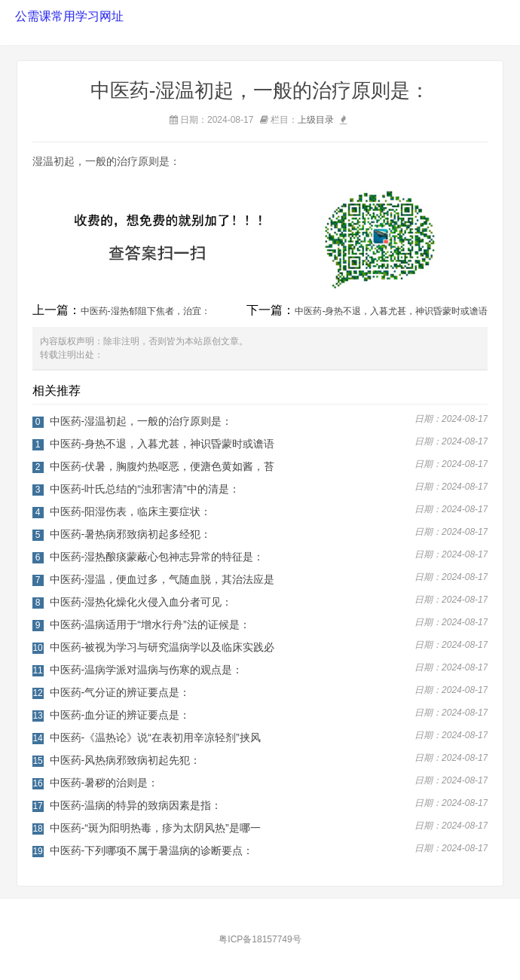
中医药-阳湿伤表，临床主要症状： (131, 511)
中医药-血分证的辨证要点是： (120, 715)
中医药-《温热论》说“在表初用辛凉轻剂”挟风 (155, 737)
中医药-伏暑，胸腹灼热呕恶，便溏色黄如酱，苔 (162, 466)
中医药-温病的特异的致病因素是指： (136, 805)
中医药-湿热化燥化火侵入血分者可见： (141, 602)
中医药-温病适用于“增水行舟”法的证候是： (150, 624)
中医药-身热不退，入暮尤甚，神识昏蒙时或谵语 (391, 311)
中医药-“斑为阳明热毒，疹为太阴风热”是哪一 (155, 828)
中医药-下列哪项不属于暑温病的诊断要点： (152, 850)
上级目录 (316, 120)
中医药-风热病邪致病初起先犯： (125, 760)
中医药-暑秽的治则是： (104, 783)
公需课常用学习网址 (68, 16)
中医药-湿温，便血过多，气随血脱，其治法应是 (162, 579)
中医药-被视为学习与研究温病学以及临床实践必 (162, 647)
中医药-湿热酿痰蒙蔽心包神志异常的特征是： (157, 557)
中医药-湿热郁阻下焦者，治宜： (145, 311)
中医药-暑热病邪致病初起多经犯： (131, 534)
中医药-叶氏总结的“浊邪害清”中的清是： (145, 489)
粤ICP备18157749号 (260, 939)
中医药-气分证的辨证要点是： (120, 692)
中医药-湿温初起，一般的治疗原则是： (141, 421)
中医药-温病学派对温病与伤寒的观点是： (147, 670)
